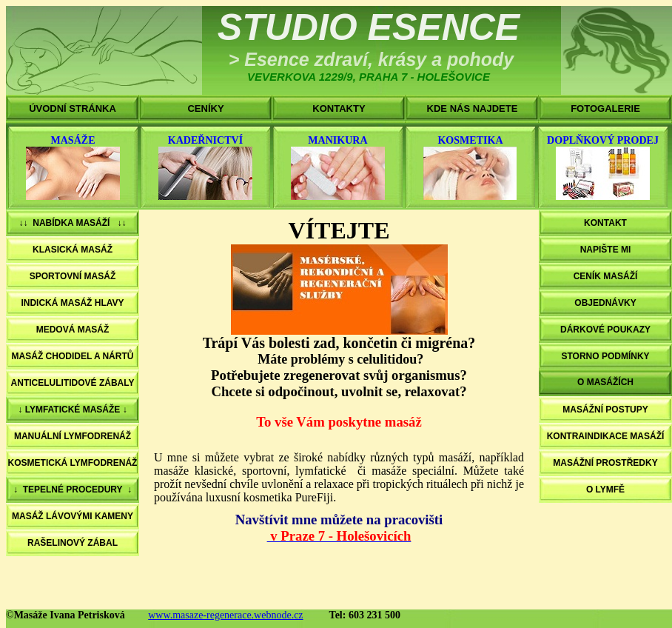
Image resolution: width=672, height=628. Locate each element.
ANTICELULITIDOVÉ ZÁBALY (73, 383)
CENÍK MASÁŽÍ (606, 276)
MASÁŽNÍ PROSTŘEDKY (605, 463)
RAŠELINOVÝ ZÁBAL (73, 543)
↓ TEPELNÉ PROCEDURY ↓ (73, 490)
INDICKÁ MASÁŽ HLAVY (72, 303)
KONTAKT (605, 223)
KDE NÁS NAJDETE (473, 108)
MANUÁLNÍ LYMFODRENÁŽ (73, 436)
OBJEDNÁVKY (605, 303)
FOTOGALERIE (605, 108)
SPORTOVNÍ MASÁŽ (73, 276)
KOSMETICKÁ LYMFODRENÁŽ (73, 463)
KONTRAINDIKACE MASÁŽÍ (606, 436)
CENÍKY (205, 108)
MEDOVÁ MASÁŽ (73, 330)
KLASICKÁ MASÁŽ (73, 250)
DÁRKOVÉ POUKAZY (605, 330)
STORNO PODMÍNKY (605, 356)
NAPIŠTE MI (606, 250)
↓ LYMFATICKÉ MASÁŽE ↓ (72, 410)
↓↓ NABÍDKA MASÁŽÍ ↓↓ (73, 223)
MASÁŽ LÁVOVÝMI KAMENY (73, 516)
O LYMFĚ (605, 490)
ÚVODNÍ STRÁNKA (73, 108)
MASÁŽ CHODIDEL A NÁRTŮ (73, 356)
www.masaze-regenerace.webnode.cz (225, 615)
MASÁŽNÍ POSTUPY (605, 410)
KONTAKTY (339, 108)
